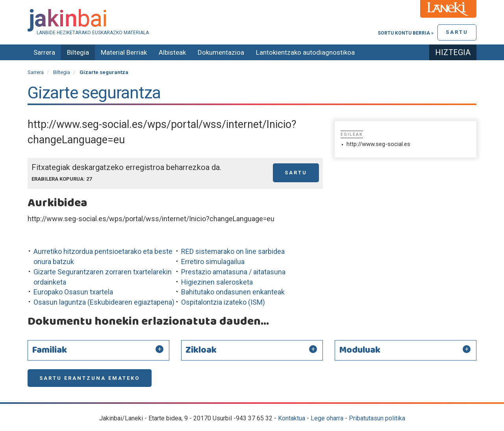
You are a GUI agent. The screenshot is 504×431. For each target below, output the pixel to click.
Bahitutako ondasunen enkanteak (233, 292)
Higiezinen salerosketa (217, 282)
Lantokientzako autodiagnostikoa (305, 52)
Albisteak (172, 52)
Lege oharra (327, 418)
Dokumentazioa (221, 52)
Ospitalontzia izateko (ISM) (223, 302)
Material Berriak (124, 52)
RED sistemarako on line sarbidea (233, 251)
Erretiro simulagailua (213, 262)
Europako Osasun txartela (73, 292)
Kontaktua (292, 418)
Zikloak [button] (201, 350)
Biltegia (78, 52)
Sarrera (44, 52)
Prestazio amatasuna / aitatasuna (233, 272)
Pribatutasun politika (377, 418)
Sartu (457, 32)
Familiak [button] (49, 350)
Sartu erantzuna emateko (90, 378)
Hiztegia (453, 52)
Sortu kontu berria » (406, 33)
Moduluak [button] (360, 350)
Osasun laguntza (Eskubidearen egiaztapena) (104, 302)
